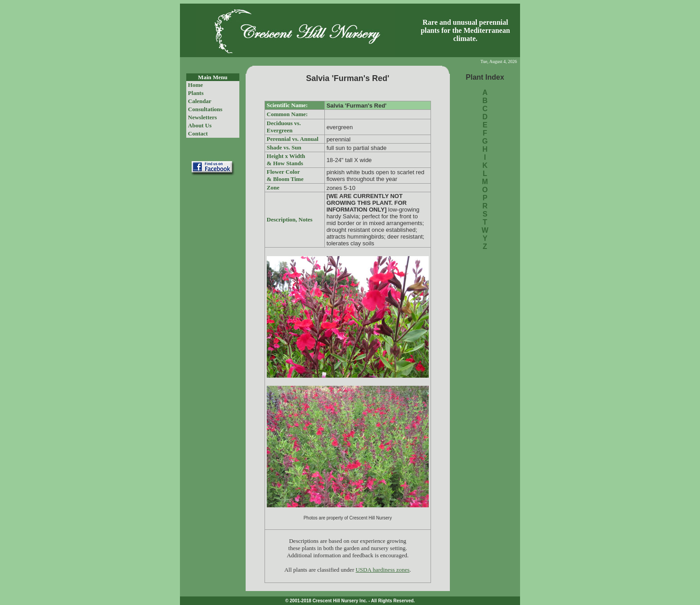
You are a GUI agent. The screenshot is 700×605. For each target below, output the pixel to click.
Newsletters (202, 117)
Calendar (200, 101)
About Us (200, 125)
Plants (196, 93)
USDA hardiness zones (382, 570)
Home (195, 85)
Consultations (205, 109)
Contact (198, 133)
